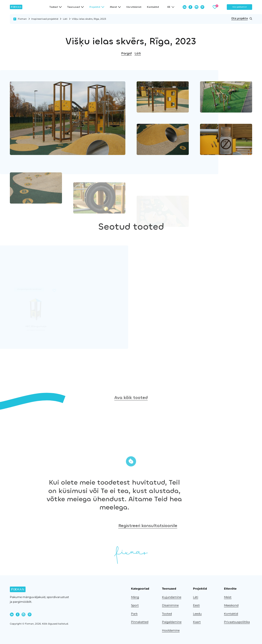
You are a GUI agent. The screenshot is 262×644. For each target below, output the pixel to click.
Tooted (167, 614)
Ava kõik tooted (131, 420)
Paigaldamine (172, 622)
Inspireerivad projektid (45, 19)
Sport (135, 605)
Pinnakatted (140, 622)
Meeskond (231, 605)
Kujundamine (172, 597)
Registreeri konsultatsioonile (214, 526)
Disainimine (170, 605)
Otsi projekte (242, 19)
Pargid (126, 53)
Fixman (22, 19)
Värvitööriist (134, 7)
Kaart (197, 622)
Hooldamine (171, 630)
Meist (228, 597)
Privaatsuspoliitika (237, 622)
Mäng (135, 597)
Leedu (197, 614)
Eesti (196, 605)
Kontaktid (153, 7)
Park (134, 614)
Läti (65, 19)
